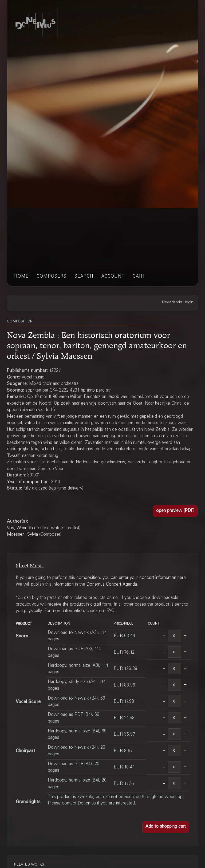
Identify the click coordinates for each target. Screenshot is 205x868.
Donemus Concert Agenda (112, 585)
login (189, 302)
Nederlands (172, 302)
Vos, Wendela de (23, 528)
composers (52, 277)
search (84, 277)
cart (139, 277)
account (113, 277)
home (21, 277)
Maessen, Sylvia (22, 535)
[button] (175, 511)
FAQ (111, 611)
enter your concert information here (152, 578)
